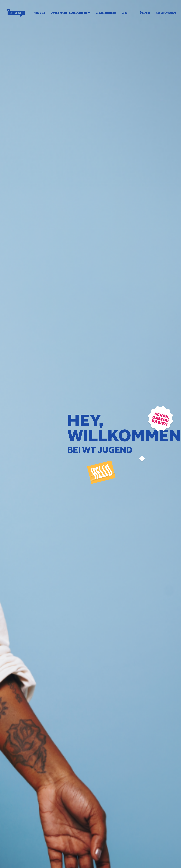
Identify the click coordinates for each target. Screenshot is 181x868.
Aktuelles (39, 13)
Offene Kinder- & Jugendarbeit (70, 13)
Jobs (125, 13)
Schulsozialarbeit (106, 13)
